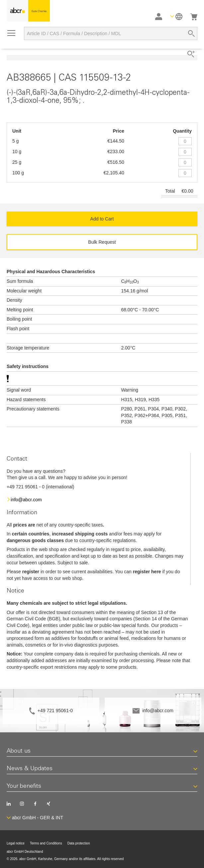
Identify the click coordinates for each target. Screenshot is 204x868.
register (31, 572)
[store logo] (28, 11)
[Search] (191, 33)
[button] (176, 16)
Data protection (79, 843)
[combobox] (111, 33)
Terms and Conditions (46, 843)
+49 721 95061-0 (55, 711)
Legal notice (16, 843)
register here (147, 572)
